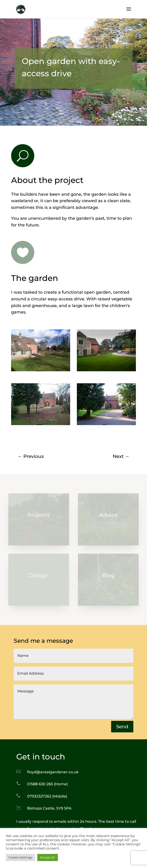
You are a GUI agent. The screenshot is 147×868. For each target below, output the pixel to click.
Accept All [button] (48, 857)
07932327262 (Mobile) (47, 796)
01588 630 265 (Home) (47, 784)
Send (122, 727)
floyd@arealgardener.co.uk (53, 772)
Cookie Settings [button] (20, 857)
